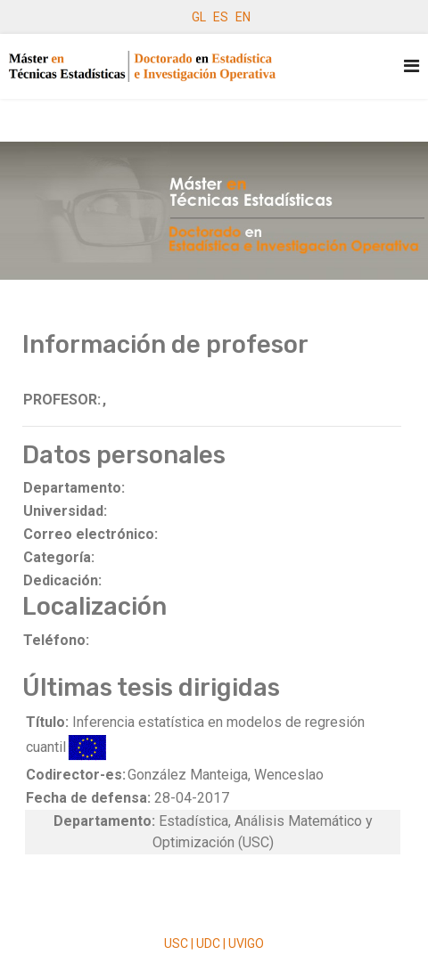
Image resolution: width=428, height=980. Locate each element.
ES (221, 17)
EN (243, 17)
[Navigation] (412, 66)
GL (199, 17)
